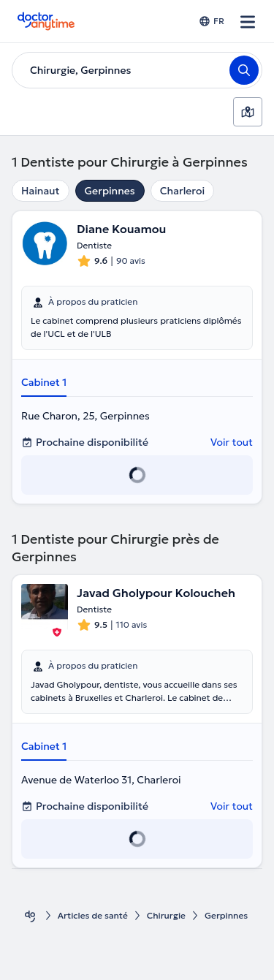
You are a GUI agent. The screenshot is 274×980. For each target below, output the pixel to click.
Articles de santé (93, 915)
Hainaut (41, 191)
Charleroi (182, 191)
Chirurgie (166, 915)
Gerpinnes (110, 191)
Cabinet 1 (44, 382)
